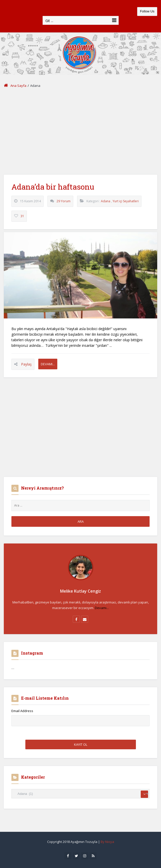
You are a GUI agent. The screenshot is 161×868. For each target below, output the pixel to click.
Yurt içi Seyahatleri (126, 201)
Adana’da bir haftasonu (53, 187)
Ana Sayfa (15, 86)
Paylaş (26, 364)
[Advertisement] (80, 132)
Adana (106, 201)
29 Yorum (64, 201)
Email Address (22, 711)
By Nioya (107, 842)
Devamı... (48, 364)
